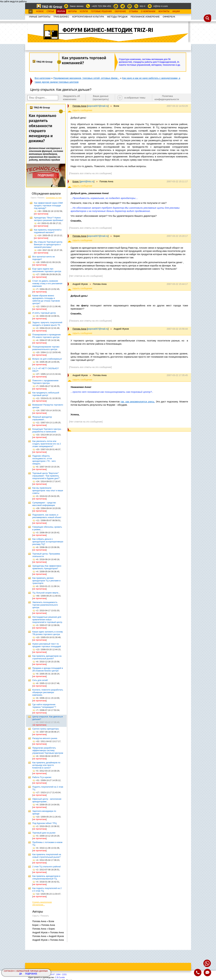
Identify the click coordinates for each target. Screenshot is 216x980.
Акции (176, 11)
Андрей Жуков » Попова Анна (48, 932)
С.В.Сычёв (60, 977)
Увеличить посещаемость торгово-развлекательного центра (45, 605)
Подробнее (31, 974)
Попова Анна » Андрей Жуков (48, 936)
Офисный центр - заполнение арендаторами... (47, 800)
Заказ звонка (76, 6)
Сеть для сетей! (40, 680)
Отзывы (133, 11)
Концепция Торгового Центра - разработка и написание (47, 430)
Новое (40, 11)
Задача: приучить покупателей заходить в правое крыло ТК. (47, 324)
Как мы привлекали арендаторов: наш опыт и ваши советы (48, 490)
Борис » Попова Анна (44, 925)
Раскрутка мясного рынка (45, 738)
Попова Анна (79, 106)
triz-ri (143, 6)
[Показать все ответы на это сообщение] (90, 173)
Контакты (164, 11)
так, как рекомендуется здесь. (138, 402)
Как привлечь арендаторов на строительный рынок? (47, 657)
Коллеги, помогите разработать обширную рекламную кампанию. (48, 692)
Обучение (120, 11)
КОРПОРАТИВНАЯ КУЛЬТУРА (88, 17)
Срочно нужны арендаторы (46, 729)
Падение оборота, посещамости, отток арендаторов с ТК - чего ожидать (44, 460)
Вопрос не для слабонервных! (47, 359)
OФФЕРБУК (169, 17)
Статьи (50, 11)
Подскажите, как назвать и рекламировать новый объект (47, 516)
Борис (76, 181)
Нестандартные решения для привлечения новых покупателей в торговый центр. (48, 620)
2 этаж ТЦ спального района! (47, 867)
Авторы (72, 11)
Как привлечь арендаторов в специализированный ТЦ (46, 877)
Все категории (43, 78)
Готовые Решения (101, 11)
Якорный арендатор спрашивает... (42, 418)
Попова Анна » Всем (43, 921)
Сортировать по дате (54, 198)
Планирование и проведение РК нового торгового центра (47, 336)
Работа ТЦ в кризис (42, 777)
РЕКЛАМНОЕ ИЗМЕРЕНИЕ (145, 17)
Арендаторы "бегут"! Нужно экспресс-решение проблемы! (49, 219)
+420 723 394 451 (101, 6)
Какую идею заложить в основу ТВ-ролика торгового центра (48, 633)
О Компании (148, 11)
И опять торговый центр (44, 313)
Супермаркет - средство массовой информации (44, 504)
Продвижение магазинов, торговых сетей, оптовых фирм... (86, 78)
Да (21, 974)
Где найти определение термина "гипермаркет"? (44, 706)
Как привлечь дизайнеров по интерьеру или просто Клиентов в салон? (46, 765)
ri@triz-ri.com (161, 6)
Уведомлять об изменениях (71, 98)
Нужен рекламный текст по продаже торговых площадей (47, 645)
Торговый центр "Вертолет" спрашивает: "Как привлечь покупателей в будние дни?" (46, 476)
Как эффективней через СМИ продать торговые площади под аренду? (48, 205)
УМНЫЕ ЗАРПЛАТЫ (40, 17)
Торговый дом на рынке (44, 833)
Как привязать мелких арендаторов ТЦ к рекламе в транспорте (47, 581)
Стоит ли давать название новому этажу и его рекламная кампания (47, 283)
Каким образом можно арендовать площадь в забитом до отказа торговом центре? (46, 299)
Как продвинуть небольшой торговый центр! (46, 394)
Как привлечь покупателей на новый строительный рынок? (47, 856)
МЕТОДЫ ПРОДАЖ (117, 17)
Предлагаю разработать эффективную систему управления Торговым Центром (48, 750)
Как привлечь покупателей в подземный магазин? (48, 231)
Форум (61, 11)
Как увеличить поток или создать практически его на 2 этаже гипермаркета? (47, 444)
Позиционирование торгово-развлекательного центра (46, 348)
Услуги (84, 11)
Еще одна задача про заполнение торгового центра (47, 270)
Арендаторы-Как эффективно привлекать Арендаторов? (47, 567)
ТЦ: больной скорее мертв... (46, 593)
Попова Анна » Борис (44, 929)
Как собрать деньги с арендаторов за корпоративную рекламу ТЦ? (48, 542)
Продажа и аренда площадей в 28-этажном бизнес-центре (48, 669)
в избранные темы (135, 98)
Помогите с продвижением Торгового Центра (45, 382)
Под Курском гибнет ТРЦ (45, 823)
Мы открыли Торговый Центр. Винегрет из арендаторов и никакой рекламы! (48, 244)
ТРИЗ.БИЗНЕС (61, 17)
